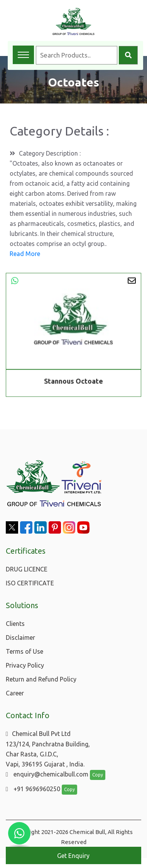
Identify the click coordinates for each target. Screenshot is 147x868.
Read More (25, 254)
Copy (98, 775)
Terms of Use (24, 651)
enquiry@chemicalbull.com (47, 774)
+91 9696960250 (33, 789)
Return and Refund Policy (41, 679)
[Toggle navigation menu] (23, 55)
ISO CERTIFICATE (30, 583)
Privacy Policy (25, 665)
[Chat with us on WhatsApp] (19, 833)
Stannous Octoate (73, 382)
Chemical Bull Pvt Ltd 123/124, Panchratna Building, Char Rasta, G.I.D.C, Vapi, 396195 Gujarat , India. (48, 749)
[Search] (128, 55)
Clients (15, 624)
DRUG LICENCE (27, 569)
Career (15, 693)
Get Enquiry (73, 856)
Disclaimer (20, 637)
